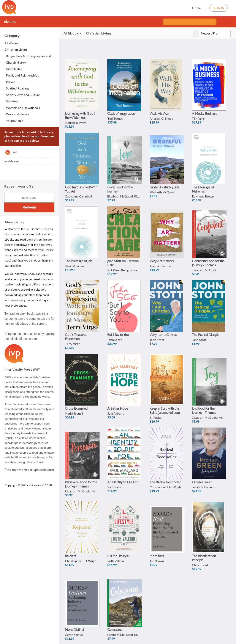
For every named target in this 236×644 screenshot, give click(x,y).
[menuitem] (30, 43)
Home (194, 7)
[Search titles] (190, 22)
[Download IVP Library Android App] (20, 171)
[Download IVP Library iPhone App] (9, 171)
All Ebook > (72, 33)
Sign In (219, 8)
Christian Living (98, 33)
